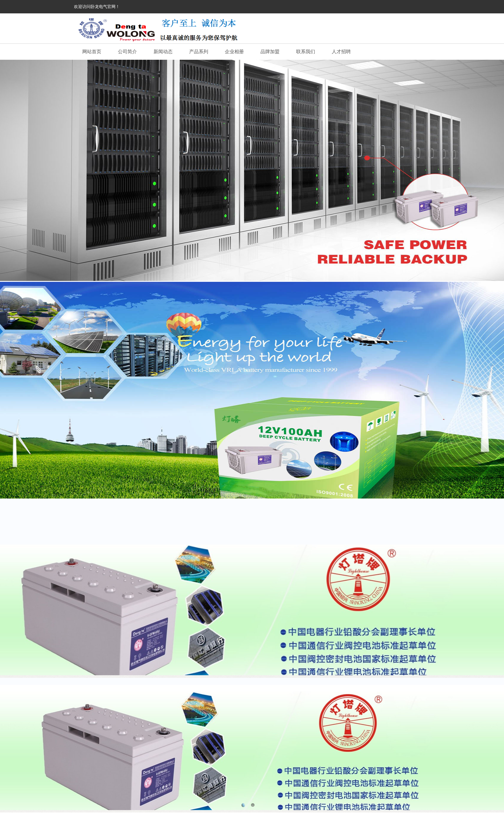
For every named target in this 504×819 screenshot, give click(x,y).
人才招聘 (341, 52)
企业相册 (234, 52)
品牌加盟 (270, 52)
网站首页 (92, 52)
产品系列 (199, 52)
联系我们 (306, 52)
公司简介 (127, 52)
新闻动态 (163, 52)
